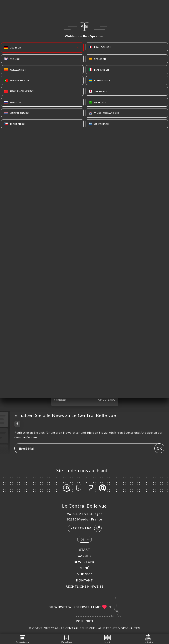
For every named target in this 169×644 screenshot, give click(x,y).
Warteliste (67, 639)
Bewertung (85, 562)
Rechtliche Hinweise (85, 586)
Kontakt (84, 580)
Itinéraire (148, 639)
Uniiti (88, 621)
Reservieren (22, 639)
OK (159, 448)
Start (85, 549)
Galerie (84, 556)
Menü (85, 568)
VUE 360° (85, 574)
